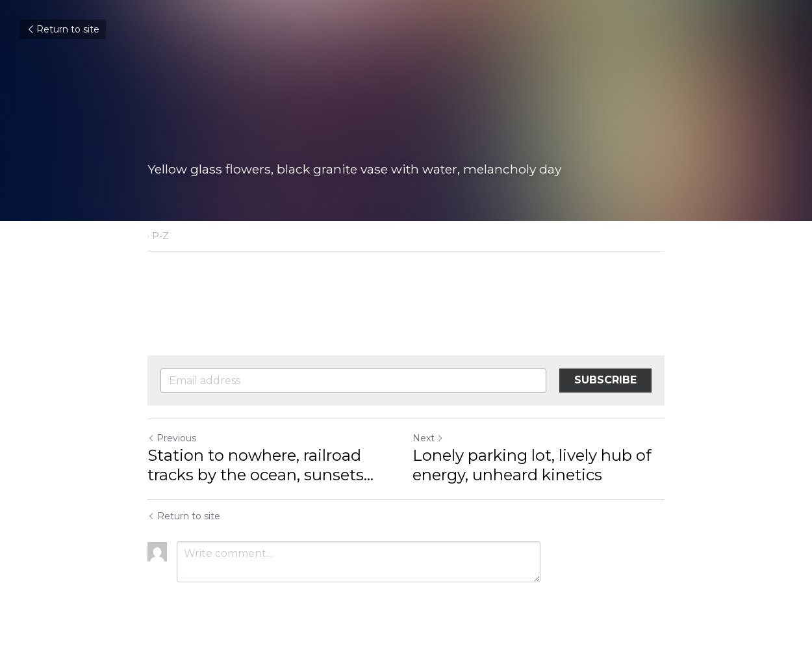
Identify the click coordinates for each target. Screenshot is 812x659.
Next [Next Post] (428, 438)
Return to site (63, 29)
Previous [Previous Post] (172, 438)
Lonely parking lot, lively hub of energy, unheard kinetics (532, 465)
